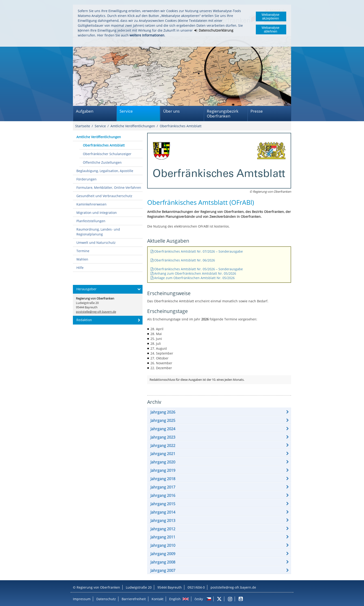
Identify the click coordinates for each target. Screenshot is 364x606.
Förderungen (86, 179)
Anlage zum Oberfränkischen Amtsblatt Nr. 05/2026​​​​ (194, 278)
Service (126, 111)
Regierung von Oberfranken (98, 587)
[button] (219, 412)
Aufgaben (85, 111)
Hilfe (80, 268)
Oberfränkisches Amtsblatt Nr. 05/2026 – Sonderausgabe (198, 269)
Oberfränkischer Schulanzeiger (107, 154)
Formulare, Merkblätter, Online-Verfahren (109, 187)
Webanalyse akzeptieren (271, 16)
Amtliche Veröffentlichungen (133, 126)
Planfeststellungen (91, 221)
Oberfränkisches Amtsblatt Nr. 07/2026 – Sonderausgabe (198, 251)
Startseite (83, 126)
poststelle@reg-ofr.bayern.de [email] (96, 312)
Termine (83, 251)
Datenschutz (106, 599)
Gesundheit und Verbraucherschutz (104, 196)
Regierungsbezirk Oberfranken (223, 114)
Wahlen (82, 259)
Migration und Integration (97, 213)
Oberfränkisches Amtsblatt (181, 126)
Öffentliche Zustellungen (102, 162)
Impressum (82, 599)
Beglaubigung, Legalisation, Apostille (105, 171)
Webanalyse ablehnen (271, 29)
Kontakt (158, 599)
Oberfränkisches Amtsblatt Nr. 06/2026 (185, 260)
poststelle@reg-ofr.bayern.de (233, 587)
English (175, 599)
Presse (257, 111)
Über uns (171, 111)
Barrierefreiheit (134, 599)
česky (199, 599)
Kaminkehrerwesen (91, 204)
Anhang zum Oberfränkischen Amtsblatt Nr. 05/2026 (195, 273)
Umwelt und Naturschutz (96, 243)
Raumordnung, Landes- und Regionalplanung (98, 232)
